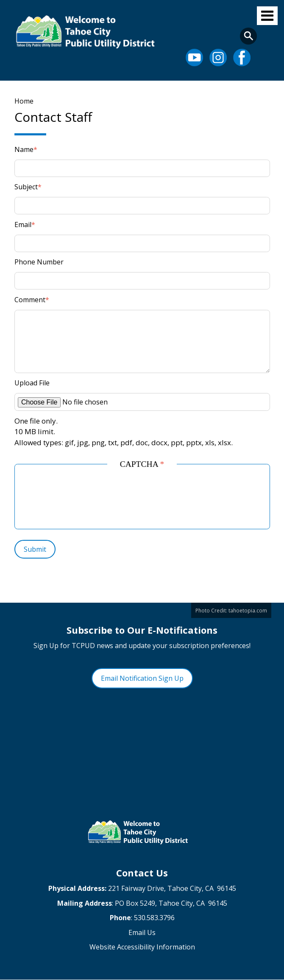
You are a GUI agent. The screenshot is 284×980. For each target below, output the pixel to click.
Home (24, 101)
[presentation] (92, 500)
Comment (30, 300)
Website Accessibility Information (142, 947)
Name (24, 149)
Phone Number (39, 262)
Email (23, 225)
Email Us (142, 932)
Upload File (32, 383)
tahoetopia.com (248, 610)
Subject (26, 187)
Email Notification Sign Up (142, 678)
